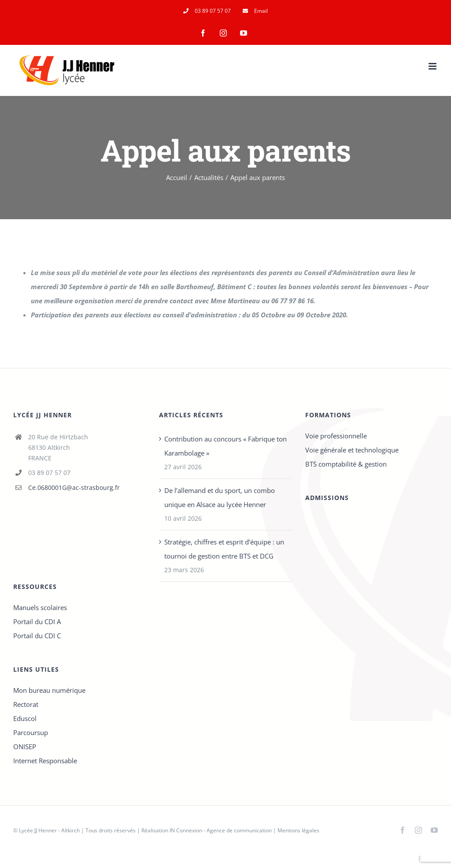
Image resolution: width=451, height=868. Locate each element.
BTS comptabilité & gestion (346, 464)
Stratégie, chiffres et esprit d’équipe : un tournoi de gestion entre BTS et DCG (224, 549)
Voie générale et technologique (352, 450)
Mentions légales (298, 830)
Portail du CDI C (37, 636)
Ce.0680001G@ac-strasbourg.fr (74, 487)
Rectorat (26, 704)
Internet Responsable (45, 761)
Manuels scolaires (40, 607)
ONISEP (25, 747)
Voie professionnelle (336, 436)
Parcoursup (31, 732)
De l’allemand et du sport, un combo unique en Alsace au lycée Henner (220, 497)
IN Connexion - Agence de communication (221, 830)
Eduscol (25, 718)
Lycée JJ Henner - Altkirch (49, 830)
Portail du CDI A (37, 622)
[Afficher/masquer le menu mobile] (433, 66)
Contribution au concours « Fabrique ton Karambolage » (225, 446)
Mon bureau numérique (49, 690)
